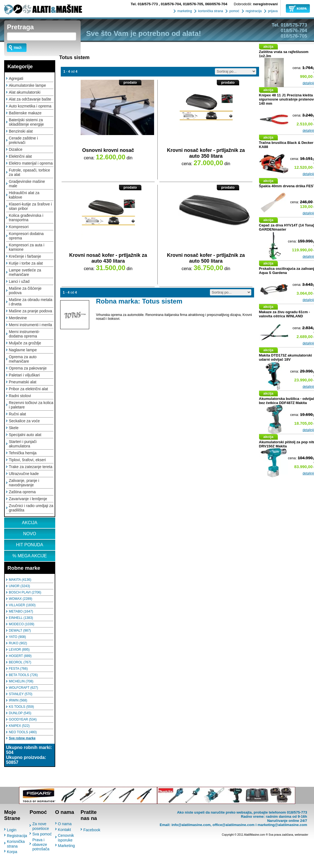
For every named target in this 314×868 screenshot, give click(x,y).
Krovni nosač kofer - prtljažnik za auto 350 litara (206, 153)
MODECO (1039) (22, 624)
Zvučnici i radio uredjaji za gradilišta (31, 508)
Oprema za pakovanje (28, 368)
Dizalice (16, 149)
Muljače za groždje (25, 343)
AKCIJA (30, 523)
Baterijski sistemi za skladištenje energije (26, 122)
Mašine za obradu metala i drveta (31, 302)
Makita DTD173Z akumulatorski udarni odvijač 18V (286, 357)
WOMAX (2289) (21, 599)
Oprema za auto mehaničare (23, 359)
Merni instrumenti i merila (30, 325)
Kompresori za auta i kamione (27, 247)
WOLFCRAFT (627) (23, 688)
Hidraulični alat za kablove (24, 195)
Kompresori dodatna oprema (26, 236)
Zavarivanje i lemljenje (28, 499)
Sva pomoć (42, 834)
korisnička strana (210, 11)
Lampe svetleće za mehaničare (25, 272)
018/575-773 (145, 4)
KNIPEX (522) (19, 726)
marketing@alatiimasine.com (282, 825)
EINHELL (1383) (21, 618)
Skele (14, 428)
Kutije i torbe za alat (26, 263)
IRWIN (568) (18, 700)
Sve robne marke (22, 738)
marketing (184, 11)
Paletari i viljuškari (24, 375)
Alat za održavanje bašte (30, 99)
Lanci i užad (19, 281)
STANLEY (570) (21, 694)
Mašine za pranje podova (30, 311)
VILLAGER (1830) (22, 605)
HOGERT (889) (20, 656)
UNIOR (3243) (19, 586)
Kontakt (64, 830)
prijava (272, 11)
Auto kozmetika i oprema (30, 106)
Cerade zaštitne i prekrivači (23, 140)
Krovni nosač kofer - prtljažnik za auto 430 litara (108, 258)
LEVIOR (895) (19, 650)
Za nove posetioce (41, 826)
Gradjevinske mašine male (27, 184)
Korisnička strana (16, 844)
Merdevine (18, 318)
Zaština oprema (22, 492)
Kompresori (19, 227)
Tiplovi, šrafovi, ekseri (27, 460)
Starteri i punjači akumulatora (23, 444)
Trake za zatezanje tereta (31, 467)
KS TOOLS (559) (21, 707)
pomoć (234, 11)
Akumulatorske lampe (27, 85)
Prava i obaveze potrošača (41, 844)
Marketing (66, 846)
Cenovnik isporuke (66, 838)
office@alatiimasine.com (233, 825)
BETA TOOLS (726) (23, 675)
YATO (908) (17, 637)
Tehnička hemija (23, 453)
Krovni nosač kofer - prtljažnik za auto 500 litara (206, 258)
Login (12, 830)
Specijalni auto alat (25, 435)
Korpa (12, 852)
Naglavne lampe (23, 350)
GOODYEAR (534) (23, 719)
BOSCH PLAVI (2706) (25, 592)
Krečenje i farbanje (25, 256)
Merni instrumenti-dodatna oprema (24, 334)
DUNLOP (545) (20, 713)
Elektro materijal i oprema (31, 163)
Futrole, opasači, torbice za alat (29, 172)
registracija (253, 11)
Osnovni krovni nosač (108, 150)
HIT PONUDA (30, 545)
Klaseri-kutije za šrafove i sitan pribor (30, 206)
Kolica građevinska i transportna (26, 218)
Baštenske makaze (25, 113)
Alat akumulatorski (25, 92)
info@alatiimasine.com (191, 825)
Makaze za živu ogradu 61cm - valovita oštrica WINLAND (285, 314)
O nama (65, 824)
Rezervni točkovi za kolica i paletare (31, 405)
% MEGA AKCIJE (30, 556)
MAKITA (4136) (20, 580)
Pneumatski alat (23, 382)
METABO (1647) (21, 611)
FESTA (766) (18, 669)
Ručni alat (17, 414)
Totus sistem (75, 57)
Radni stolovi (20, 396)
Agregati (16, 78)
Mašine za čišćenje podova (25, 291)
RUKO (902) (18, 643)
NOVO (30, 534)
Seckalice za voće (24, 421)
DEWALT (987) (20, 630)
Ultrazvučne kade (24, 474)
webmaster (301, 835)
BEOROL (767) (20, 662)
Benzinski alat (21, 131)
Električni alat (20, 156)
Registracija (17, 836)
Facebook (92, 830)
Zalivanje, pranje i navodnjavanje (24, 483)
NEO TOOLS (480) (23, 732)
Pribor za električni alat (28, 389)
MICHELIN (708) (21, 681)
